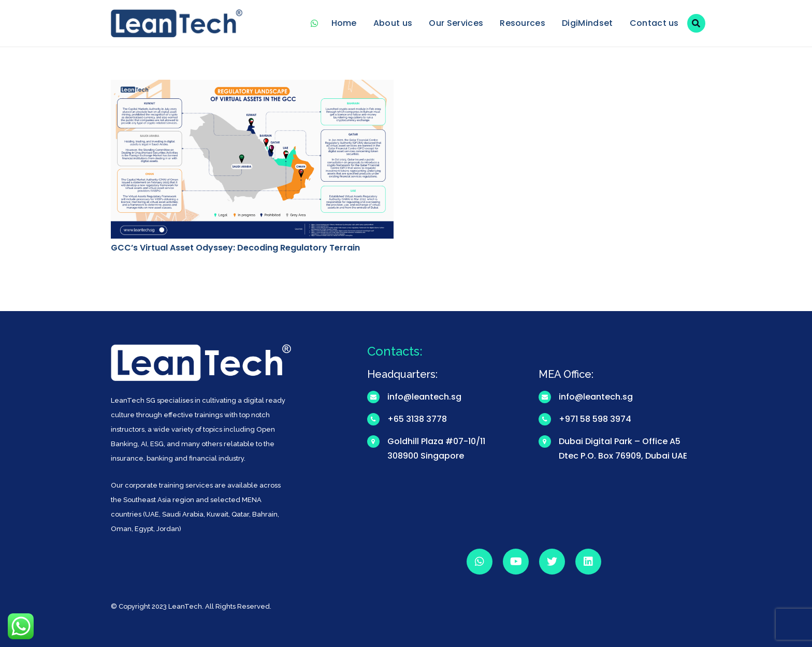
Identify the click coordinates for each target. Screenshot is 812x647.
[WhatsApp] (315, 23)
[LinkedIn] (588, 562)
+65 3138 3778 (417, 419)
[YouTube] (516, 562)
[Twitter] (552, 562)
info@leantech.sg (424, 397)
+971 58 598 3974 (595, 419)
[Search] (696, 23)
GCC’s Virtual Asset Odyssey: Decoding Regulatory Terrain (235, 248)
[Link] (177, 23)
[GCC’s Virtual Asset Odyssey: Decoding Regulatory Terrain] (252, 87)
